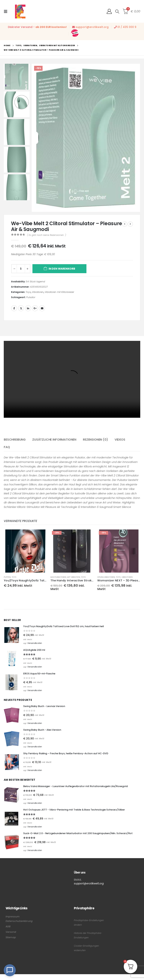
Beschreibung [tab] (15, 440)
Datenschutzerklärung (19, 927)
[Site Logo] (20, 11)
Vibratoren (38, 292)
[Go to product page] (25, 551)
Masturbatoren (58, 577)
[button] (7, 11)
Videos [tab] (120, 440)
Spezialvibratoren (106, 577)
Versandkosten (35, 644)
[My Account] (109, 11)
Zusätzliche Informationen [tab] (54, 440)
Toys (28, 292)
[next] (130, 224)
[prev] (125, 224)
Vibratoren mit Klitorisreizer (59, 292)
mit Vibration (74, 577)
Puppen (7, 577)
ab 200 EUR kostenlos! (51, 27)
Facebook (14, 308)
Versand (11, 938)
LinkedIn (28, 308)
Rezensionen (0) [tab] (95, 440)
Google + (35, 308)
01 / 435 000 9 (127, 27)
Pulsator (31, 297)
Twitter (21, 308)
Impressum (13, 922)
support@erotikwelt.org (92, 27)
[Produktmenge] (21, 269)
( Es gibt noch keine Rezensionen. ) (46, 235)
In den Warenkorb (62, 269)
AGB (8, 932)
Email (42, 308)
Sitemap (11, 943)
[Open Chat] (10, 970)
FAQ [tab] (7, 447)
